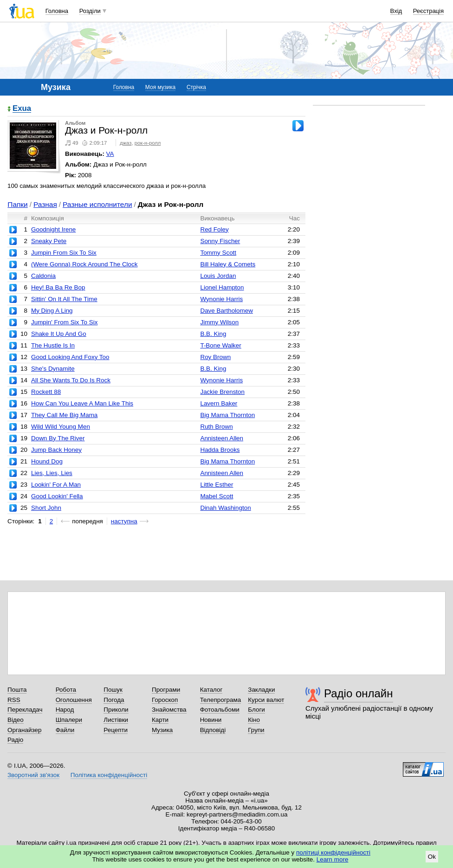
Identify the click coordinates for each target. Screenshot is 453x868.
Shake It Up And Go (59, 334)
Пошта (17, 690)
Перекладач (25, 710)
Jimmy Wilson (219, 322)
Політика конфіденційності (109, 775)
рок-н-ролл (148, 143)
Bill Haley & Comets (228, 264)
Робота (66, 690)
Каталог (211, 690)
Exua (22, 109)
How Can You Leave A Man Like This (82, 403)
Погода (114, 700)
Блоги (256, 710)
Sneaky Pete (49, 241)
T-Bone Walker (220, 345)
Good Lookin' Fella (57, 496)
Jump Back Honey (56, 450)
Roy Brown (215, 357)
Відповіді (213, 730)
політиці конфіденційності (333, 852)
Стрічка (196, 87)
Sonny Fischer (220, 241)
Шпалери (69, 720)
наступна (124, 521)
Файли (65, 730)
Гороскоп (165, 700)
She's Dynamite (53, 369)
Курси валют (266, 700)
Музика (162, 730)
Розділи (90, 11)
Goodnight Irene (53, 229)
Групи (256, 730)
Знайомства (169, 710)
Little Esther (217, 485)
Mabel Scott (217, 496)
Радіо (15, 740)
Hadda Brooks (220, 450)
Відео (16, 720)
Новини (211, 720)
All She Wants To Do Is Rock (71, 380)
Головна (57, 11)
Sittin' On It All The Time (64, 299)
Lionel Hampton (222, 287)
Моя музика (160, 87)
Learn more (333, 859)
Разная (45, 204)
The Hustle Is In (53, 345)
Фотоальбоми (220, 710)
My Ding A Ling (52, 311)
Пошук (113, 690)
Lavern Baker (219, 403)
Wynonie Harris (221, 299)
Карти (160, 720)
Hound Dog (47, 461)
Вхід (396, 11)
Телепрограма (221, 700)
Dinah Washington (225, 508)
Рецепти (116, 730)
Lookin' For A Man (56, 485)
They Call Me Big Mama (64, 415)
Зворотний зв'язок (33, 775)
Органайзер (24, 730)
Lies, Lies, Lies (52, 473)
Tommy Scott (218, 253)
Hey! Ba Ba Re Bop (58, 287)
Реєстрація (428, 11)
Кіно (254, 720)
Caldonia (43, 276)
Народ (65, 710)
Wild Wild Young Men (61, 427)
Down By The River (58, 438)
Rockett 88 (46, 392)
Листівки (116, 720)
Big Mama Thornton (227, 415)
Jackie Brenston (222, 392)
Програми (166, 690)
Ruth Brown (216, 427)
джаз (126, 143)
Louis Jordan (218, 276)
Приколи (116, 710)
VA (110, 154)
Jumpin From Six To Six (64, 253)
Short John (46, 508)
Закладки (261, 690)
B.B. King (213, 334)
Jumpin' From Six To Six (64, 322)
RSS (14, 700)
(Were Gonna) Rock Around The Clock (84, 264)
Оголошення (74, 700)
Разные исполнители (97, 204)
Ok (432, 857)
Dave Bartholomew (226, 311)
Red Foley (214, 229)
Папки (17, 204)
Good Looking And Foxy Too (70, 357)
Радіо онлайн (359, 693)
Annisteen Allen (222, 438)
